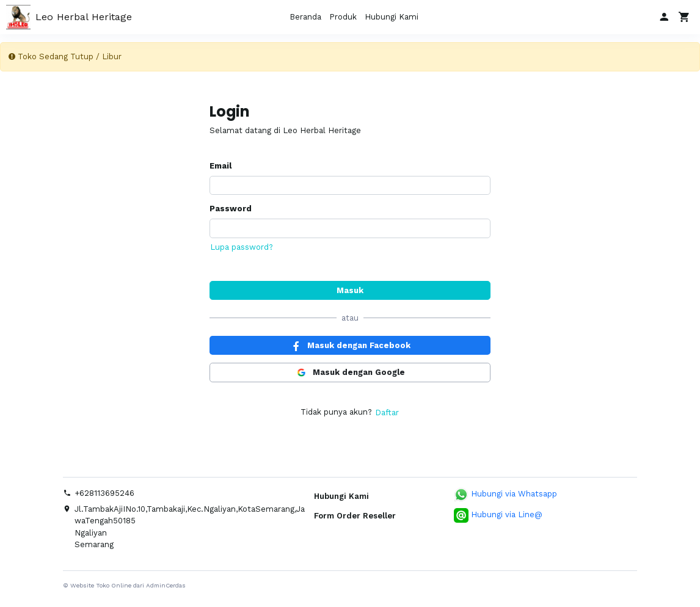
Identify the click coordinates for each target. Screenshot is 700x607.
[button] (664, 17)
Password (231, 209)
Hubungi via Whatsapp (505, 495)
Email (221, 166)
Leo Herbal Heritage (69, 17)
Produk (343, 17)
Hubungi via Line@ (498, 515)
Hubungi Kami (392, 17)
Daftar (387, 413)
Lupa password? (242, 247)
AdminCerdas (166, 585)
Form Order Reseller (355, 516)
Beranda (305, 17)
